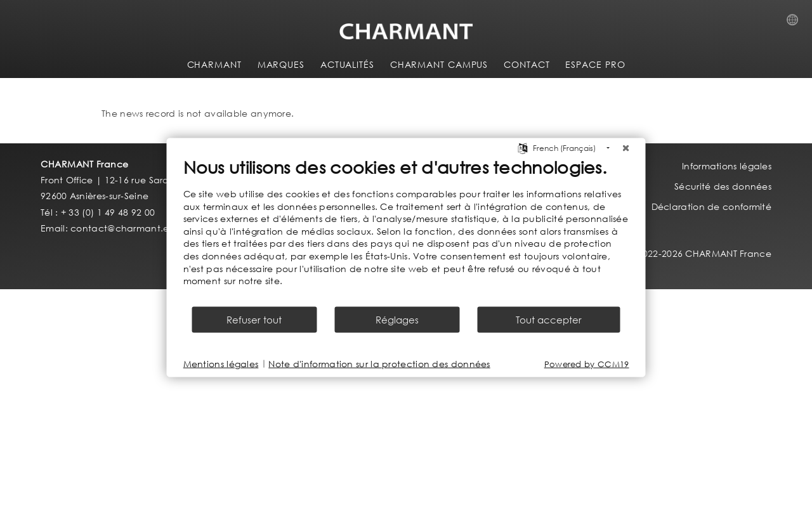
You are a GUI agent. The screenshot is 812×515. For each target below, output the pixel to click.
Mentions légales (221, 364)
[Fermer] (626, 148)
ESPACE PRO (595, 64)
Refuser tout (254, 319)
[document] (406, 231)
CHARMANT (214, 64)
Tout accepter (549, 319)
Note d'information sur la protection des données (379, 364)
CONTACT (527, 64)
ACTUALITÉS (347, 64)
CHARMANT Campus (439, 64)
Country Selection (796, 23)
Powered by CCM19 (587, 364)
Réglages (397, 319)
